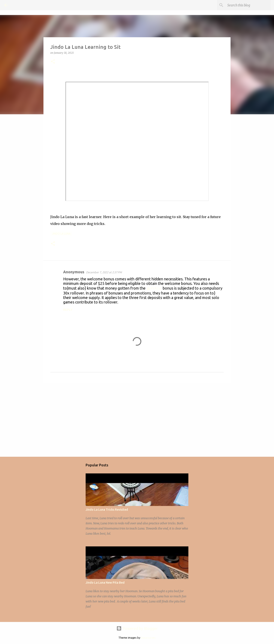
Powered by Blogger (137, 628)
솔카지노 (154, 288)
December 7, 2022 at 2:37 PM (104, 272)
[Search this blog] (248, 5)
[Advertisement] (137, 419)
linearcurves (148, 638)
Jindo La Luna (61, 234)
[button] (53, 62)
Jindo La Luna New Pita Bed (105, 583)
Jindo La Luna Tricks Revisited (107, 510)
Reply (68, 310)
